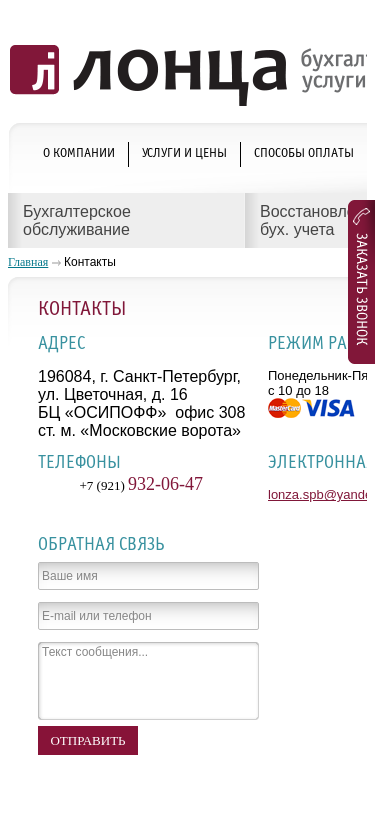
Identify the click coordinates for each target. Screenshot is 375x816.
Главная (28, 262)
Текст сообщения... (148, 681)
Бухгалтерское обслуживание (77, 220)
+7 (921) (142, 485)
